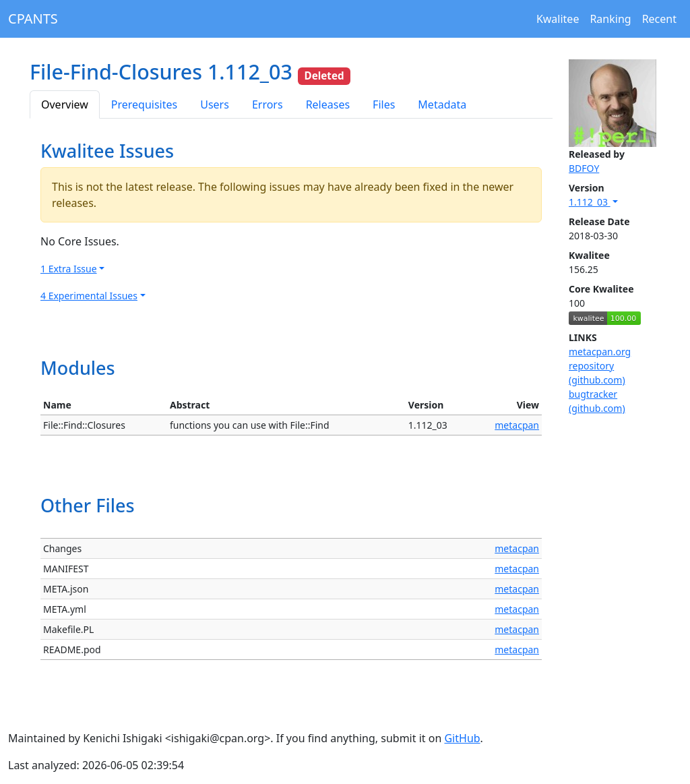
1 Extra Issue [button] (69, 269)
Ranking (610, 19)
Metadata (442, 104)
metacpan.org (600, 352)
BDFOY (584, 168)
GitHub (462, 738)
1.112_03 (590, 202)
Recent (659, 19)
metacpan (517, 425)
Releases (328, 104)
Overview (65, 104)
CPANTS (33, 19)
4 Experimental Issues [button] (89, 296)
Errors (268, 104)
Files (384, 104)
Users (215, 104)
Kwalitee (558, 19)
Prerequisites (144, 104)
